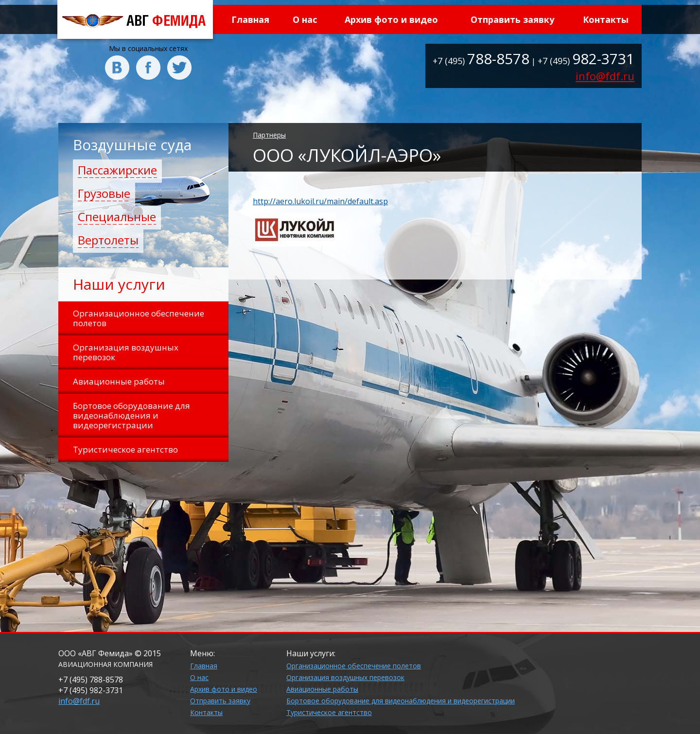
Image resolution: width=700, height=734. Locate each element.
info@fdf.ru (605, 76)
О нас (305, 19)
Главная (250, 19)
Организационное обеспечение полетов (354, 666)
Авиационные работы (322, 689)
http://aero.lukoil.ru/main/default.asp (320, 201)
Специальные (117, 217)
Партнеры (269, 135)
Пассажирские (117, 170)
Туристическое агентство (329, 712)
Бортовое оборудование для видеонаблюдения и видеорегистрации (401, 701)
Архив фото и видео (391, 19)
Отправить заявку (512, 19)
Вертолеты (108, 240)
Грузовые (104, 193)
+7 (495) (481, 61)
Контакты (606, 19)
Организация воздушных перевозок (345, 677)
